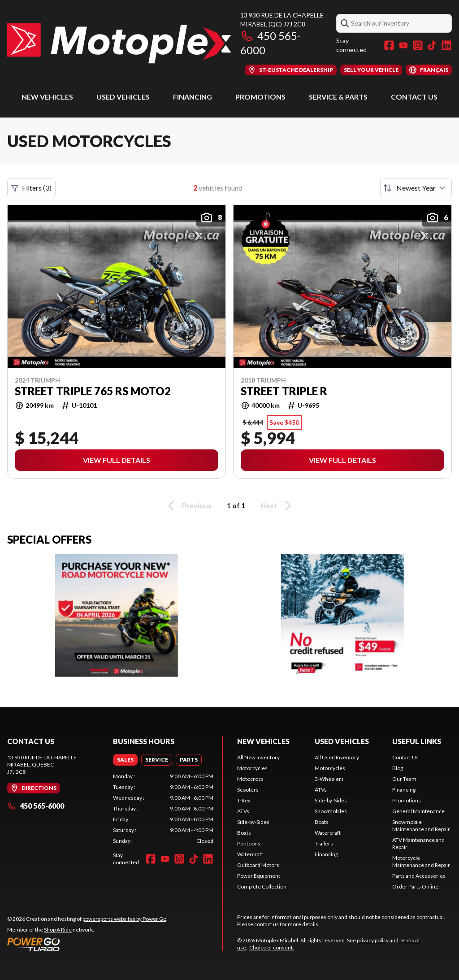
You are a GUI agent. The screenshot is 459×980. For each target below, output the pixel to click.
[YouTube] (403, 45)
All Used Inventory (337, 757)
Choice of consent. (272, 947)
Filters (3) (31, 188)
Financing (193, 97)
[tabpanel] (163, 809)
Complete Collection (262, 886)
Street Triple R (284, 391)
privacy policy (373, 940)
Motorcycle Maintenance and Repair (421, 861)
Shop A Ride (58, 930)
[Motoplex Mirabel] (119, 43)
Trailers (324, 843)
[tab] (125, 760)
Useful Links (417, 741)
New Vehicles (47, 97)
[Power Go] (87, 944)
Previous (188, 505)
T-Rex (244, 800)
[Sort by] (416, 188)
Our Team (404, 779)
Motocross (250, 779)
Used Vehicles (123, 97)
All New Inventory (258, 757)
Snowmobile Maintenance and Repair (421, 825)
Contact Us (414, 97)
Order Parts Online (415, 886)
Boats (244, 833)
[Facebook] (389, 45)
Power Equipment (259, 876)
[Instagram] (418, 45)
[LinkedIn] (446, 45)
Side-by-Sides (253, 822)
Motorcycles (252, 768)
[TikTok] (432, 45)
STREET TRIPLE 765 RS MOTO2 (93, 391)
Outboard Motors (258, 865)
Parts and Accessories (419, 876)
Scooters (248, 790)
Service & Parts (338, 97)
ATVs (243, 811)
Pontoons (249, 843)
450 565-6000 (36, 806)
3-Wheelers (329, 779)
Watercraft (250, 854)
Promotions (260, 97)
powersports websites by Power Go (124, 919)
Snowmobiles (331, 811)
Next (277, 505)
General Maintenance (418, 811)
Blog (398, 768)
